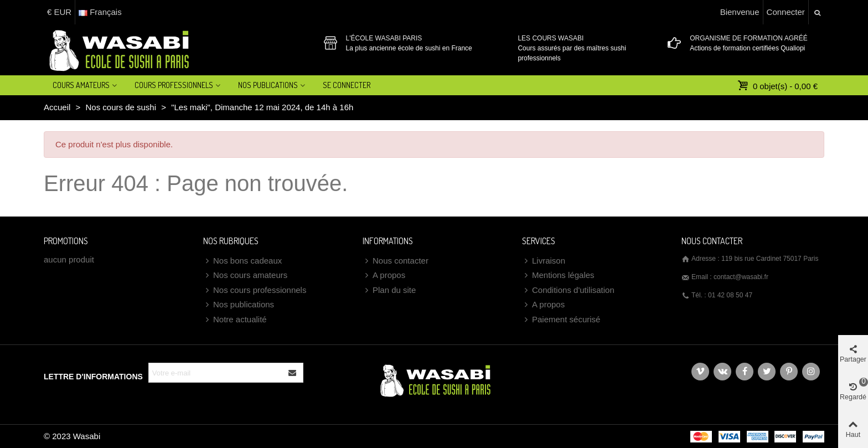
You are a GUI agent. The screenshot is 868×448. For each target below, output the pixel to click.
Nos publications (239, 305)
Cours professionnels (174, 85)
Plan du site (389, 290)
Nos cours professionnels (255, 290)
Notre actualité (235, 320)
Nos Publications (268, 85)
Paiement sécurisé (561, 320)
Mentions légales (558, 276)
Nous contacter (396, 261)
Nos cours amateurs (245, 276)
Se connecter (347, 85)
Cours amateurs (81, 85)
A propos (384, 276)
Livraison (544, 261)
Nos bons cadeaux (242, 261)
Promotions (66, 241)
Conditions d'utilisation (568, 290)
